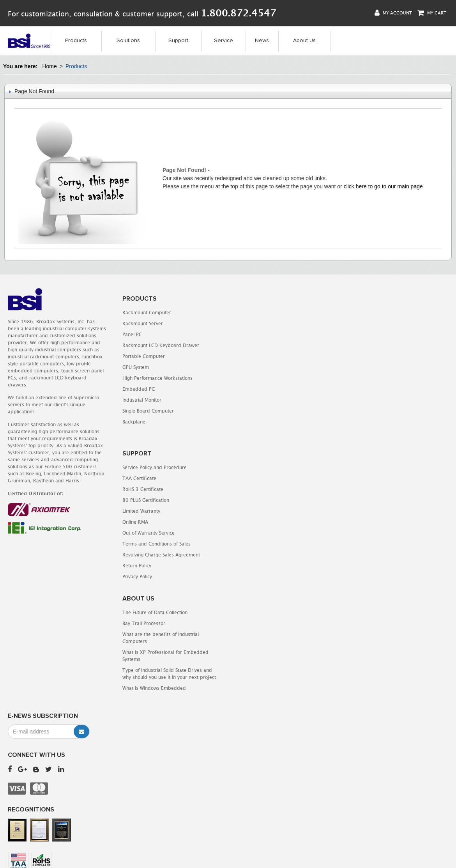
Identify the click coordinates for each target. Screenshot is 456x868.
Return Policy (250, 411)
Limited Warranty (255, 356)
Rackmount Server (142, 323)
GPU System (135, 367)
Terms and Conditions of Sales (270, 389)
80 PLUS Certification (259, 345)
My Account (393, 13)
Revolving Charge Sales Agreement (275, 400)
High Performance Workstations (157, 378)
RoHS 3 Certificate (256, 334)
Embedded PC (138, 389)
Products (76, 41)
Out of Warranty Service (262, 378)
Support (178, 41)
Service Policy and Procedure (268, 313)
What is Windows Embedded (268, 533)
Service (224, 41)
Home (49, 66)
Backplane (133, 422)
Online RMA (249, 367)
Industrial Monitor (141, 400)
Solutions (128, 41)
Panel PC (132, 334)
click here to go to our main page (383, 186)
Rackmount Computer (146, 313)
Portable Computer (143, 356)
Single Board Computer (148, 411)
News (262, 41)
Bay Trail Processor (257, 469)
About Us (304, 41)
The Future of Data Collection (268, 458)
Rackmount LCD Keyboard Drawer (160, 345)
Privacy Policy (251, 422)
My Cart (432, 13)
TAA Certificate (253, 323)
